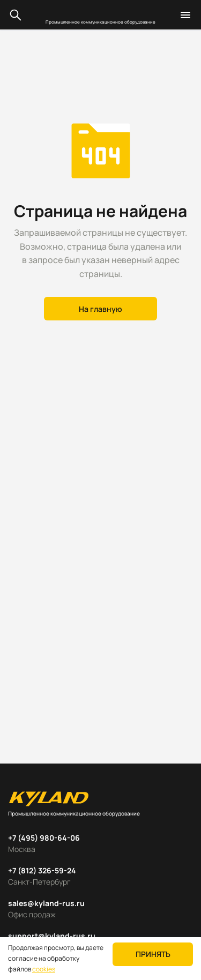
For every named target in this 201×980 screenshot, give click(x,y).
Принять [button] (153, 954)
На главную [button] (100, 309)
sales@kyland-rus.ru (46, 903)
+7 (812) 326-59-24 (42, 870)
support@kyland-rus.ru (52, 936)
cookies (44, 969)
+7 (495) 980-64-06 (44, 838)
